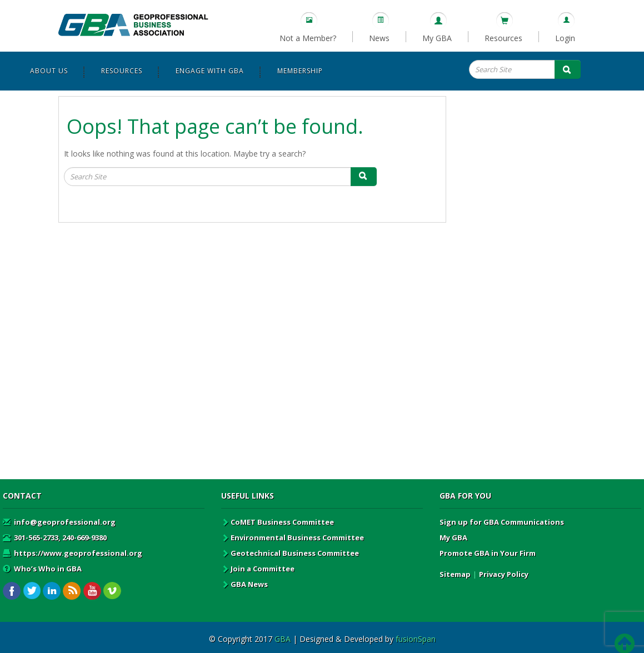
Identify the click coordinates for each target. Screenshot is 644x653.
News (379, 38)
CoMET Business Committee (278, 522)
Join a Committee (258, 569)
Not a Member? (308, 38)
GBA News (244, 584)
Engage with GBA (210, 71)
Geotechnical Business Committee (290, 553)
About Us (49, 71)
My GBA (437, 38)
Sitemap (455, 574)
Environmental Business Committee (293, 538)
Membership (300, 71)
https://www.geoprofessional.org (73, 553)
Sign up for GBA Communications (502, 522)
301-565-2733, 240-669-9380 (55, 538)
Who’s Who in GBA (42, 569)
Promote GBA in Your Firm (488, 553)
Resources (503, 38)
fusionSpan (416, 639)
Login (565, 38)
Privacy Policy (504, 574)
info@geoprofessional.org (59, 522)
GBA (283, 639)
